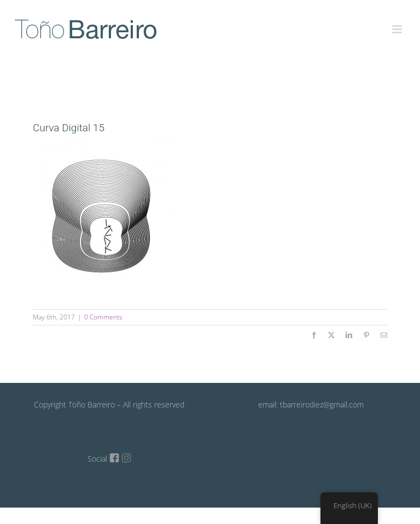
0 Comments (103, 317)
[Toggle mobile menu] (398, 23)
